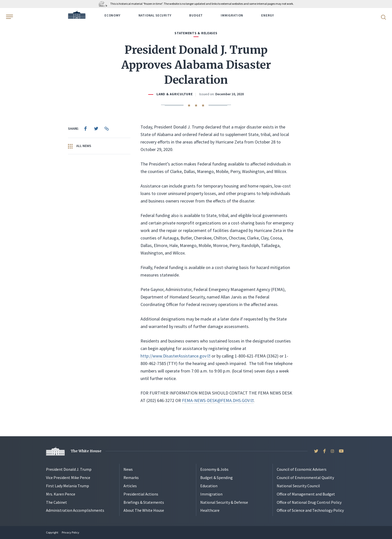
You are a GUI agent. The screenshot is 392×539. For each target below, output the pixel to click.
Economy (112, 15)
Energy (268, 15)
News (128, 469)
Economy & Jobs (214, 469)
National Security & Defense (224, 502)
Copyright (52, 532)
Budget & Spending (216, 477)
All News (80, 146)
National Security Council (298, 486)
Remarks (131, 477)
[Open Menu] (9, 17)
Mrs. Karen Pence (61, 494)
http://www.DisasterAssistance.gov (175, 356)
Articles (130, 486)
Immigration (232, 15)
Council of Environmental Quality (305, 477)
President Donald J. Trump (69, 469)
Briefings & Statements (144, 502)
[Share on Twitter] (96, 128)
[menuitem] (85, 128)
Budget (196, 15)
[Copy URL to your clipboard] (106, 128)
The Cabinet (56, 502)
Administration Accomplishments (75, 510)
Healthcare (210, 510)
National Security (155, 15)
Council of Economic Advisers (302, 469)
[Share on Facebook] (85, 128)
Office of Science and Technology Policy (310, 510)
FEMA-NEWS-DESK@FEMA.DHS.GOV (218, 400)
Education (209, 486)
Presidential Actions (141, 494)
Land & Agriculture (174, 94)
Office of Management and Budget (306, 494)
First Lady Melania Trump (67, 486)
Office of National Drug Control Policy (309, 502)
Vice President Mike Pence (68, 477)
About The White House (144, 510)
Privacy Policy (70, 532)
